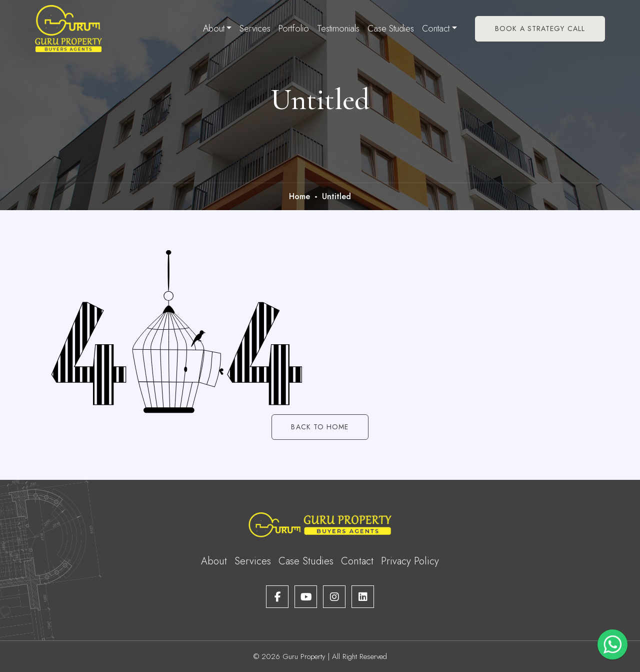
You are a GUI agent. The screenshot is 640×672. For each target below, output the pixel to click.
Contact (436, 29)
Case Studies (391, 29)
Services (255, 29)
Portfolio (294, 29)
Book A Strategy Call (540, 29)
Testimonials (338, 29)
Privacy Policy (410, 561)
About (214, 29)
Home (299, 196)
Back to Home (320, 427)
